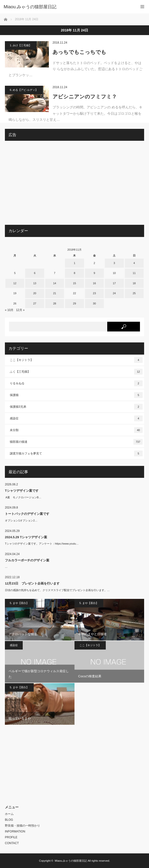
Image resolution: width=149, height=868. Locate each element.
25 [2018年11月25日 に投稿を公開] (134, 293)
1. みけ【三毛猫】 (21, 45)
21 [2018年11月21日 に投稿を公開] (54, 293)
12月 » (20, 310)
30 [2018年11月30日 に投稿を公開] (94, 303)
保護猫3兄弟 (76, 407)
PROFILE (11, 837)
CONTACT (12, 843)
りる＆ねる (76, 383)
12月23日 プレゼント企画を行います (32, 583)
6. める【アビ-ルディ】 (24, 90)
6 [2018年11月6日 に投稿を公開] (35, 273)
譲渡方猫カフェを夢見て (76, 453)
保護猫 (76, 395)
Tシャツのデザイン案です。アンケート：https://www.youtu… (42, 544)
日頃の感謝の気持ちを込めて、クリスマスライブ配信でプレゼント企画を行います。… (57, 590)
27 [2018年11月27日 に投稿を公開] (35, 303)
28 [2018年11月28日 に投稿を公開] (54, 303)
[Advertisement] (74, 185)
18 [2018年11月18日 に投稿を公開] (134, 283)
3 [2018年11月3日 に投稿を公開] (114, 263)
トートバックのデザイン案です (27, 514)
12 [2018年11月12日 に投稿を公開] (15, 283)
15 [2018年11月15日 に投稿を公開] (74, 283)
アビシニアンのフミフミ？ (85, 97)
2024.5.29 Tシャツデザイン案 (26, 537)
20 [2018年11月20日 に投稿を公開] (35, 293)
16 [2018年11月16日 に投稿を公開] (94, 283)
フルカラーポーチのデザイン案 (27, 560)
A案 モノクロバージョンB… (23, 497)
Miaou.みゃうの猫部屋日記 (71, 861)
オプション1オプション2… (21, 520)
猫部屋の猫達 (76, 442)
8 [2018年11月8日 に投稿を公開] (74, 273)
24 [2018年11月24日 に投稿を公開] (114, 293)
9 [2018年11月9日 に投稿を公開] (94, 273)
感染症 (76, 418)
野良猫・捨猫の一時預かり (22, 826)
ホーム (9, 814)
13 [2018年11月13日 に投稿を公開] (35, 283)
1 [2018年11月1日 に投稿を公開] (74, 263)
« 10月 (9, 310)
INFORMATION (15, 831)
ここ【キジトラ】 (76, 360)
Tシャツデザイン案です (22, 491)
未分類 (76, 430)
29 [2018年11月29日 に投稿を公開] (74, 303)
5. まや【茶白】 (19, 603)
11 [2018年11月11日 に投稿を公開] (134, 273)
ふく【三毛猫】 (76, 372)
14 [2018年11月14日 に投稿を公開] (54, 283)
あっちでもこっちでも (79, 52)
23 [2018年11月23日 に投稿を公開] (94, 293)
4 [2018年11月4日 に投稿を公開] (134, 263)
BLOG (9, 820)
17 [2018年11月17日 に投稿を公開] (114, 283)
